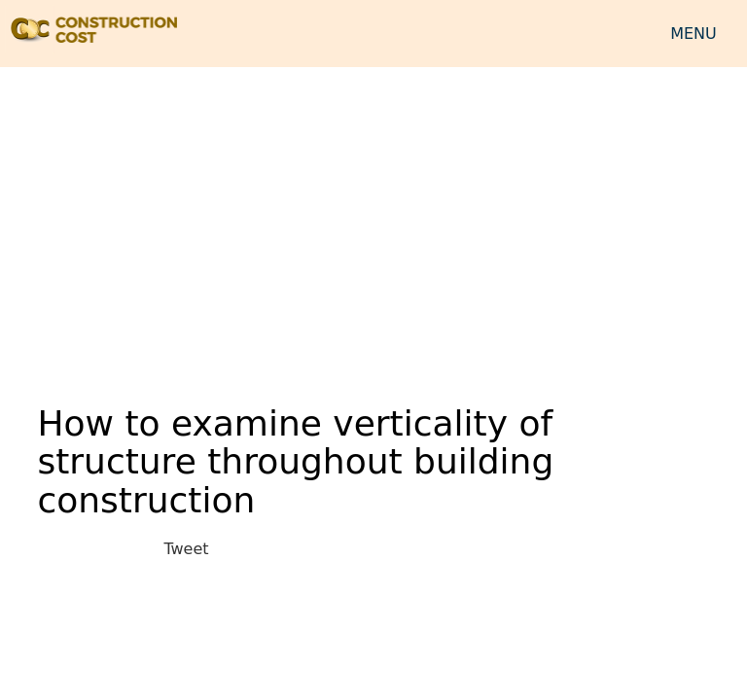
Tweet (186, 549)
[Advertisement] (373, 223)
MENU (694, 34)
